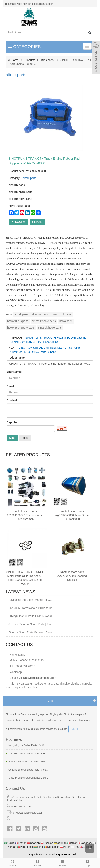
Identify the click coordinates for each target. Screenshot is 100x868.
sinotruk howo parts (50, 328)
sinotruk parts (40, 314)
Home (15, 60)
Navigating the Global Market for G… (31, 600)
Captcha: (12, 422)
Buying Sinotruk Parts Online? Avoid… (31, 616)
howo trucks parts (18, 321)
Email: (11, 386)
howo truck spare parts (21, 328)
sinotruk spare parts (44, 321)
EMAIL (37, 222)
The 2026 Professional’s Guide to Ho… (32, 608)
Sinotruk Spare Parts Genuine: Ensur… (32, 632)
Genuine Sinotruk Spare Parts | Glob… (32, 624)
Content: (12, 400)
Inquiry (62, 863)
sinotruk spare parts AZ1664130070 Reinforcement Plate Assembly (25, 515)
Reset (25, 438)
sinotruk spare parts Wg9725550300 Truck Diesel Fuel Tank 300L (72, 515)
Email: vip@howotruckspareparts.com (29, 4)
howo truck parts (62, 314)
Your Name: (14, 372)
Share (12, 863)
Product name (16, 358)
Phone (37, 863)
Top (87, 863)
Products (30, 60)
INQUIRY (18, 222)
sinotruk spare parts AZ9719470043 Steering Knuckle (72, 576)
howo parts (66, 321)
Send (12, 438)
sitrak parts (47, 60)
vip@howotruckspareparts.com (37, 678)
